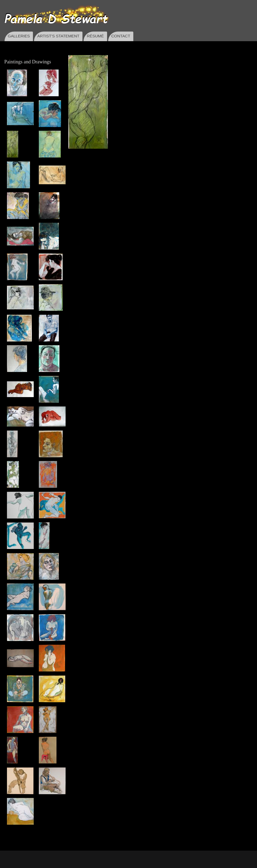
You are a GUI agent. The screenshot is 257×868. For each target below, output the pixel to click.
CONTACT (121, 36)
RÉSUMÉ (95, 36)
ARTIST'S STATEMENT (58, 36)
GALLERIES (19, 36)
